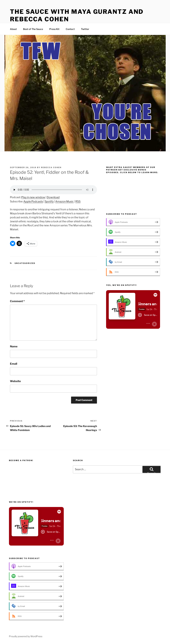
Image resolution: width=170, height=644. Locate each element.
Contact (70, 29)
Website (15, 381)
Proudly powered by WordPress (26, 636)
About (13, 29)
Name (14, 346)
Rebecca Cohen (51, 167)
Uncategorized (25, 263)
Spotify (49, 201)
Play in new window (33, 197)
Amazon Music (64, 201)
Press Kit (54, 29)
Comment (17, 301)
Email (14, 364)
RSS (78, 201)
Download (53, 197)
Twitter (85, 29)
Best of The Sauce (33, 29)
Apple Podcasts (33, 201)
